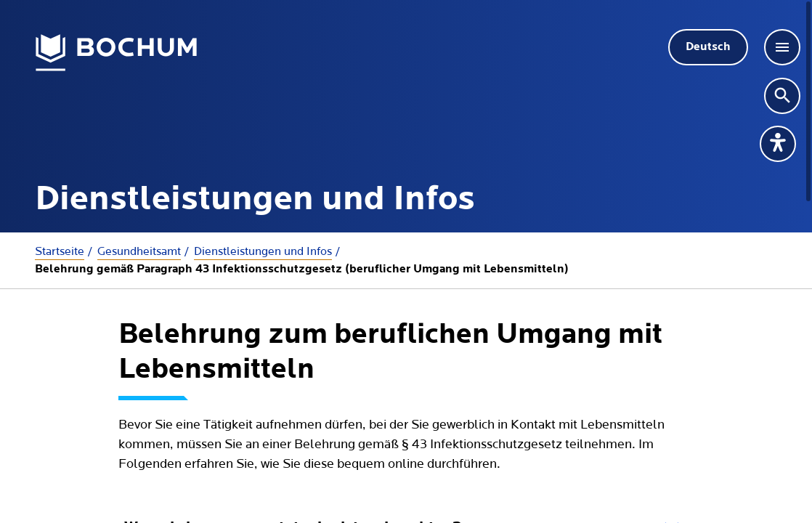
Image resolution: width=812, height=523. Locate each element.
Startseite (60, 251)
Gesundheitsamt (139, 251)
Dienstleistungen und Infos (263, 251)
